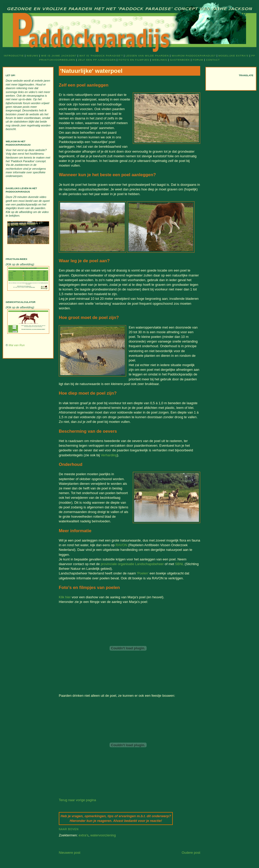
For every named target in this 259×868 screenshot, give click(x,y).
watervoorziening (103, 835)
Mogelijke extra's (233, 56)
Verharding (109, 455)
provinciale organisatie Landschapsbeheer (132, 564)
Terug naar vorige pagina (77, 800)
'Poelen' (143, 573)
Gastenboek (180, 60)
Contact (213, 60)
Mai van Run (17, 345)
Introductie (14, 56)
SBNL (179, 564)
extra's (84, 835)
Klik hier (65, 597)
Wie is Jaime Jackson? (59, 56)
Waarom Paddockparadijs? (194, 56)
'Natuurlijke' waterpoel (91, 71)
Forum (198, 60)
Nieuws (33, 56)
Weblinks (160, 60)
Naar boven (69, 829)
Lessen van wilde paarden (147, 56)
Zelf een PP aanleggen (97, 60)
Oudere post (191, 853)
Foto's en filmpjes (134, 60)
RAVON (121, 545)
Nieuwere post (70, 853)
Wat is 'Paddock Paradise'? (101, 56)
